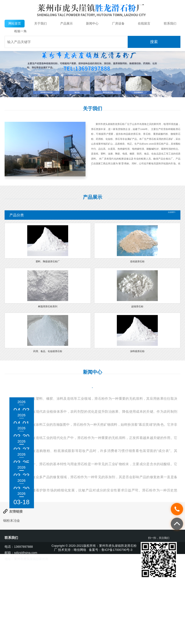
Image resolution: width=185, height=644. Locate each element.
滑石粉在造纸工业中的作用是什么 (65, 465)
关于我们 (40, 23)
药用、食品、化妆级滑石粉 (48, 351)
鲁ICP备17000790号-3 (117, 616)
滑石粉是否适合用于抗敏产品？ (63, 548)
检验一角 (20, 31)
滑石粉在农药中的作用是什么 (60, 423)
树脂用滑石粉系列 (48, 306)
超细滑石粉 (137, 306)
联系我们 (170, 23)
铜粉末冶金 (12, 586)
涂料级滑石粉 (137, 351)
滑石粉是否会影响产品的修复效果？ (67, 527)
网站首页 (15, 23)
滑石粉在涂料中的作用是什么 (60, 444)
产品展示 (66, 23)
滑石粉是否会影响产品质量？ (60, 507)
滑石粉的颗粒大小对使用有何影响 (65, 403)
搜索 (154, 42)
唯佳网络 (80, 616)
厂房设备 (118, 23)
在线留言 (144, 23)
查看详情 (100, 173)
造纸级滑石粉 (137, 261)
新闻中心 (92, 23)
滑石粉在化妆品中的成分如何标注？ (67, 486)
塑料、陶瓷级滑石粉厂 (48, 261)
